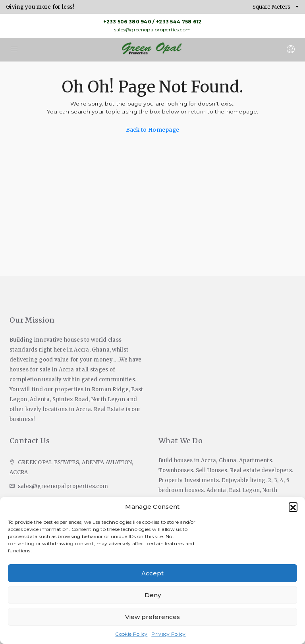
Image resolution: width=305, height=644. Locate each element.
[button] (293, 507)
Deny (153, 595)
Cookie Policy (131, 634)
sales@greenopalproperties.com (153, 30)
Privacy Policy (168, 634)
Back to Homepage (153, 130)
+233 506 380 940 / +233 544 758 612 (152, 22)
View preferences (152, 617)
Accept (152, 573)
